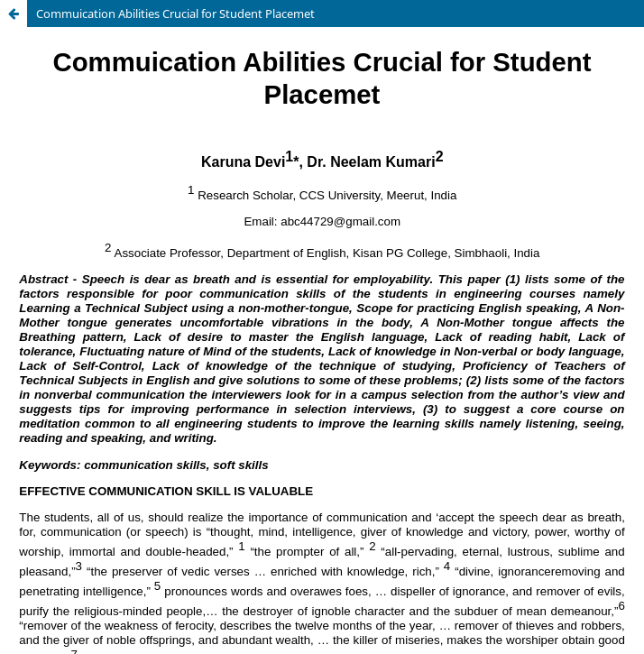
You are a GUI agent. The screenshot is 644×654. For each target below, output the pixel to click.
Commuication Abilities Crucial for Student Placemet (175, 14)
